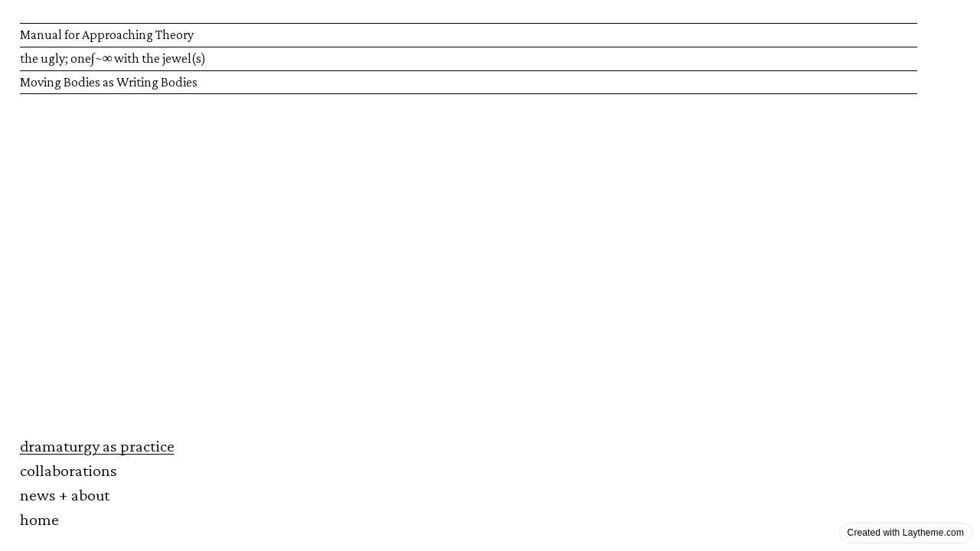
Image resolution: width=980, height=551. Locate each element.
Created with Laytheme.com (906, 533)
